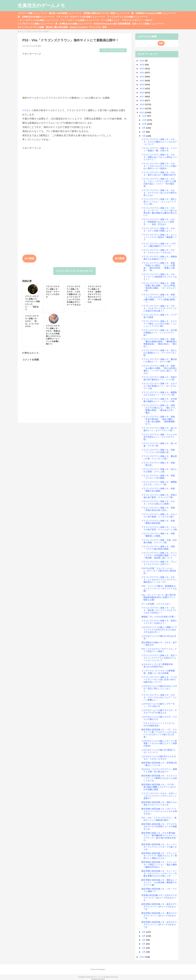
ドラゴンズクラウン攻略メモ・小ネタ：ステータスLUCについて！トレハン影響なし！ (159, 697)
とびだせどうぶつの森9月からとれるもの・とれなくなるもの (159, 758)
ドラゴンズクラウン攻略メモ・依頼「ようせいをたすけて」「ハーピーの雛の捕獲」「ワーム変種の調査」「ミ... (159, 298)
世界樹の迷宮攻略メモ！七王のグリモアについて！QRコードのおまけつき (159, 898)
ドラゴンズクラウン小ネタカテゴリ (74, 271)
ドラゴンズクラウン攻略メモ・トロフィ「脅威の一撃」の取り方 (159, 149)
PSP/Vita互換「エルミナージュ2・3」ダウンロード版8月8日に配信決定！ (159, 571)
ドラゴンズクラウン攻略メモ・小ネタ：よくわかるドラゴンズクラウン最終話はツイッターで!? (159, 580)
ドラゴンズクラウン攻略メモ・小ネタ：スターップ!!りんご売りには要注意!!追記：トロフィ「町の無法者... (159, 183)
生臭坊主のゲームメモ (41, 5)
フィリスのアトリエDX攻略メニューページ (127, 17)
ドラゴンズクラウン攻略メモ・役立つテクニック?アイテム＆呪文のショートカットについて (159, 658)
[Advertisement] (74, 74)
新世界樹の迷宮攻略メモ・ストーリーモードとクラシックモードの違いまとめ (159, 847)
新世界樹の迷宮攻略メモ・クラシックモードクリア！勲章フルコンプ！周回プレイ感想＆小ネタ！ (159, 856)
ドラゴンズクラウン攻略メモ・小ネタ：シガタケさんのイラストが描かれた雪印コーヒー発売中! (159, 166)
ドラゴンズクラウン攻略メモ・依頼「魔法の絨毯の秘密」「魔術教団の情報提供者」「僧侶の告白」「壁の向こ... (159, 343)
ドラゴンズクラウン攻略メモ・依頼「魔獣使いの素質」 (158, 535)
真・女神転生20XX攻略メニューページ (73, 24)
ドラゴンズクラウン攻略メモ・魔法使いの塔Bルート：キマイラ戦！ (159, 360)
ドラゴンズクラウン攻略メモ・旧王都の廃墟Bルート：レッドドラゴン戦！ (159, 333)
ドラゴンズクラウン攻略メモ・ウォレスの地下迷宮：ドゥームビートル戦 (159, 528)
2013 (142, 112)
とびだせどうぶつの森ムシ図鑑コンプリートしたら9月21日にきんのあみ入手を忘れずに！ (159, 630)
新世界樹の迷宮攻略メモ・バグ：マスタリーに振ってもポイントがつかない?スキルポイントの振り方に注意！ (159, 733)
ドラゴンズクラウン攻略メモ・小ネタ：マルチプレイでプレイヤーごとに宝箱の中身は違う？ (159, 308)
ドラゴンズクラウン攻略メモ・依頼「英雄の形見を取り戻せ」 (158, 509)
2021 (142, 81)
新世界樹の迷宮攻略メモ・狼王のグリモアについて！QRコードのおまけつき (159, 907)
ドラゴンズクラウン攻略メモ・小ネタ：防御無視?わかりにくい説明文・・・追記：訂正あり (158, 222)
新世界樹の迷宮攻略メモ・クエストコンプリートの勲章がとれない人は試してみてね (159, 778)
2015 (142, 104)
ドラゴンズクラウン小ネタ (113, 50)
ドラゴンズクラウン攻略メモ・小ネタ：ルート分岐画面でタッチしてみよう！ (159, 277)
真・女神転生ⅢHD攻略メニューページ (36, 17)
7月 (144, 136)
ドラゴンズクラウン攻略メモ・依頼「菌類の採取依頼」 (158, 522)
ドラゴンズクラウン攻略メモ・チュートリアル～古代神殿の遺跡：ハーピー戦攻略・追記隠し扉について (159, 555)
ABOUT (149, 20)
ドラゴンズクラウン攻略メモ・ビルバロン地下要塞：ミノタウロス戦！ (159, 515)
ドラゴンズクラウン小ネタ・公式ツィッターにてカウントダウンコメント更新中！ (159, 796)
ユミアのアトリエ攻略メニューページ (35, 24)
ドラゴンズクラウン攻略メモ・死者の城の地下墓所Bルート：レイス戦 (159, 378)
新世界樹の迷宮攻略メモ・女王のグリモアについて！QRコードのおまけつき (159, 924)
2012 (142, 957)
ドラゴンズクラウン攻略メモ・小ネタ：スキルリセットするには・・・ (159, 251)
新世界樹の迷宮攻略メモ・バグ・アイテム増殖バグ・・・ (159, 890)
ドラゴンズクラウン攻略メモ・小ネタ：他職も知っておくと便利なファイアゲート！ (159, 157)
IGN (24, 110)
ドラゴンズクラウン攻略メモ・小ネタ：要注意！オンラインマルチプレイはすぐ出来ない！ (159, 610)
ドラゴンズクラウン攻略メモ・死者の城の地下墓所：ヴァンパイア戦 (159, 496)
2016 (142, 100)
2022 (142, 77)
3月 (144, 944)
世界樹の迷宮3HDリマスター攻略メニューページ (107, 13)
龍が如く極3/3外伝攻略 (57, 27)
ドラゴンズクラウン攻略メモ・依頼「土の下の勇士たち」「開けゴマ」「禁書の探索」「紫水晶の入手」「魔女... (159, 409)
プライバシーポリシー (132, 20)
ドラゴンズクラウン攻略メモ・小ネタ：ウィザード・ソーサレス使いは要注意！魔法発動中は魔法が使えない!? (159, 212)
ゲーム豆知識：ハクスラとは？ (156, 604)
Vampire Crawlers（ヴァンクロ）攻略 (88, 27)
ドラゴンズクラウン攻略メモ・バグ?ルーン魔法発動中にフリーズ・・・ (159, 245)
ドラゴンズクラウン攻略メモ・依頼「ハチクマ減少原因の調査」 (158, 548)
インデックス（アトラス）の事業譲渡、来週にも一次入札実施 (158, 672)
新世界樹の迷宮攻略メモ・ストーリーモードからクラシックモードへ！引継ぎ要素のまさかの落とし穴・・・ (159, 873)
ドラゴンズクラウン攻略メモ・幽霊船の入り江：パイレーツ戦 (159, 483)
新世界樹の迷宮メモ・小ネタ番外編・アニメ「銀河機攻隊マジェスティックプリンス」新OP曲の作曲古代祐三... (159, 837)
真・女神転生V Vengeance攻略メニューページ (154, 13)
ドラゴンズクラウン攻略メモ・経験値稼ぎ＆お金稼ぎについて (159, 258)
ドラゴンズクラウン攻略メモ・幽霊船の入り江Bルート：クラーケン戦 (159, 394)
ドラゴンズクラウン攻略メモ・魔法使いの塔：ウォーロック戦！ (159, 457)
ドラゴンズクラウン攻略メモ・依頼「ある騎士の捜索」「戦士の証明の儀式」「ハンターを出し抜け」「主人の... (159, 369)
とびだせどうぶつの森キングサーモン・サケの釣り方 (158, 705)
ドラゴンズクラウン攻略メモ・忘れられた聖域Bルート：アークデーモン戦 (159, 353)
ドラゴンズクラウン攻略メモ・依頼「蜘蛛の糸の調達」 (158, 490)
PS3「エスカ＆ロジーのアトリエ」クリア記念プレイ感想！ (159, 650)
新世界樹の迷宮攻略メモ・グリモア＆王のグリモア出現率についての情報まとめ (159, 827)
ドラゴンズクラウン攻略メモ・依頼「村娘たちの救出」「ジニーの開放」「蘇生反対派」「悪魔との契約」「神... (158, 267)
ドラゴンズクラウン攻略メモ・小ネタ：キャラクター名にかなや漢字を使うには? (159, 193)
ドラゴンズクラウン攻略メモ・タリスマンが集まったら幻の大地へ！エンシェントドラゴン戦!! (159, 324)
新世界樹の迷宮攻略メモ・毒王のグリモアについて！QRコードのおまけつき (159, 916)
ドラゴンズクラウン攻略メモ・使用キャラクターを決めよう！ (159, 622)
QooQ (103, 979)
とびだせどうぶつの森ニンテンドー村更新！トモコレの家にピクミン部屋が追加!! (159, 743)
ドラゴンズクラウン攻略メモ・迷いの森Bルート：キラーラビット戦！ (159, 429)
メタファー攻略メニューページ (32, 13)
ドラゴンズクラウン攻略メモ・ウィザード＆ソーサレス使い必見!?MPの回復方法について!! (159, 680)
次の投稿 (29, 258)
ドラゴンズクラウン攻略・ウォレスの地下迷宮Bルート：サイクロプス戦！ (159, 437)
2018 (142, 93)
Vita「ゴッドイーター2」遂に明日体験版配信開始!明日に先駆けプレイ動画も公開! (159, 597)
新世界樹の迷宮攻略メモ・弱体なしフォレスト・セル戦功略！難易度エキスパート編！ (159, 882)
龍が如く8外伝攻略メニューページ (65, 13)
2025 (142, 65)
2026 (142, 61)
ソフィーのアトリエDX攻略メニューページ (38, 20)
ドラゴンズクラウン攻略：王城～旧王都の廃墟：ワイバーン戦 (159, 541)
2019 (142, 88)
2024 (142, 69)
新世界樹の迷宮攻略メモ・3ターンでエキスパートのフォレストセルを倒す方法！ (159, 811)
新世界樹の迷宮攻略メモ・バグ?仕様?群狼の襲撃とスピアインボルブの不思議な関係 (159, 787)
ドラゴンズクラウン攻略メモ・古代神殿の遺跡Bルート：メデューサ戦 (159, 400)
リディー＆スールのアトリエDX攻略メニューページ (81, 17)
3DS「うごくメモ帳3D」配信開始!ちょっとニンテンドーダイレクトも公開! (159, 588)
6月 (144, 932)
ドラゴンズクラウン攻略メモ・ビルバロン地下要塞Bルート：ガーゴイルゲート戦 (159, 386)
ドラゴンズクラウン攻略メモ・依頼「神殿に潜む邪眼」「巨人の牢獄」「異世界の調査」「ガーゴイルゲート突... (159, 287)
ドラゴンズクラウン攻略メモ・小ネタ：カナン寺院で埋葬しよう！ (158, 230)
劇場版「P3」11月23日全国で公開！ (159, 617)
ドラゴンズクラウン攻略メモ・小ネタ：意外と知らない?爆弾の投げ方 (159, 174)
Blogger (102, 969)
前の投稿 (120, 258)
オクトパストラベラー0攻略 (31, 27)
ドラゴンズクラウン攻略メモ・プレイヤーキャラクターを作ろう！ (159, 563)
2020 (142, 84)
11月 (145, 120)
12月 (145, 116)
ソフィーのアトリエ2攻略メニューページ (80, 20)
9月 (144, 128)
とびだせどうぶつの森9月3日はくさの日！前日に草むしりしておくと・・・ (159, 689)
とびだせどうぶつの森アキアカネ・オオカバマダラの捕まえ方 (159, 711)
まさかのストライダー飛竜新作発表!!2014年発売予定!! (157, 665)
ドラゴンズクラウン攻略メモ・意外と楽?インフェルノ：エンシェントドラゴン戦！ (159, 202)
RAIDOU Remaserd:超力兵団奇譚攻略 (112, 24)
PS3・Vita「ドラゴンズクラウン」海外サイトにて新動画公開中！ (159, 819)
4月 (144, 940)
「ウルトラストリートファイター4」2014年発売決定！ (159, 724)
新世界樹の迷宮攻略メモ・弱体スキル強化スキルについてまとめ (159, 803)
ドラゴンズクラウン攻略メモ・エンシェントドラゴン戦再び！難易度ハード (159, 237)
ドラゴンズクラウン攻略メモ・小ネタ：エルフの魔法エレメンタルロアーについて (159, 142)
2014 (142, 108)
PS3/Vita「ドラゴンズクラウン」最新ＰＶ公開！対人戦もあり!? (159, 770)
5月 (144, 936)
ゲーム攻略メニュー (110, 20)
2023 (142, 72)
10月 (145, 124)
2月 (144, 948)
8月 (144, 132)
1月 (144, 952)
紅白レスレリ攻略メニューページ (148, 24)
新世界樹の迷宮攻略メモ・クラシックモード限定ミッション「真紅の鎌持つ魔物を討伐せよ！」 (159, 865)
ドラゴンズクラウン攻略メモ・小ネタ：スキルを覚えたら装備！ (158, 503)
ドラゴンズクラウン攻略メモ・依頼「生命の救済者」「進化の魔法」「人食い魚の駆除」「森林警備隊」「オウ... (159, 420)
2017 (142, 96)
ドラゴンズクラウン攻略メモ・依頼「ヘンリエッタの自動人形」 (158, 451)
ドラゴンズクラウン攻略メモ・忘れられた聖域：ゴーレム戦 (159, 470)
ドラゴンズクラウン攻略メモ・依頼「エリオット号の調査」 (158, 477)
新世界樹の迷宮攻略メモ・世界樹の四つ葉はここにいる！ (159, 764)
